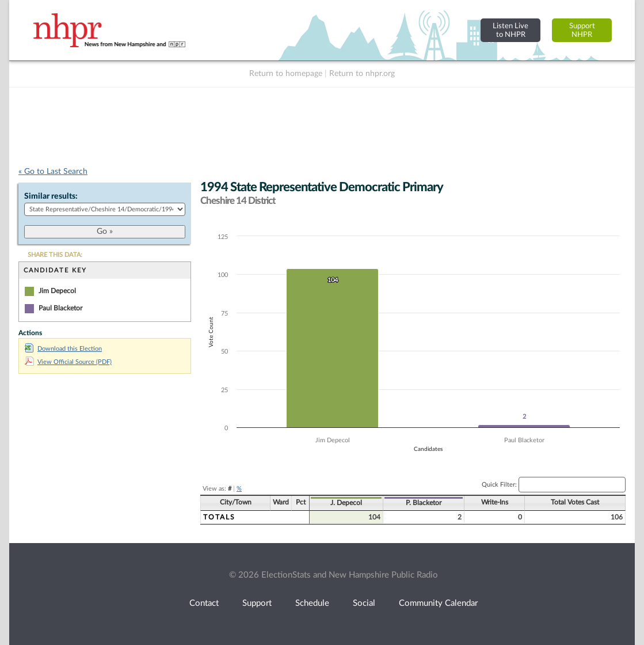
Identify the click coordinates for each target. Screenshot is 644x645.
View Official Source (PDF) (68, 362)
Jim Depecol (57, 291)
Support (257, 603)
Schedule (312, 603)
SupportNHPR (582, 30)
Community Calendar (438, 603)
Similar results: (51, 196)
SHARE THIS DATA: (55, 255)
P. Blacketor (424, 503)
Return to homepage (286, 74)
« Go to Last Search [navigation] (53, 172)
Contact (204, 603)
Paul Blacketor (60, 308)
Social (364, 603)
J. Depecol (346, 503)
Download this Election (63, 349)
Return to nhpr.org (362, 74)
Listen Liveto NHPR (510, 30)
